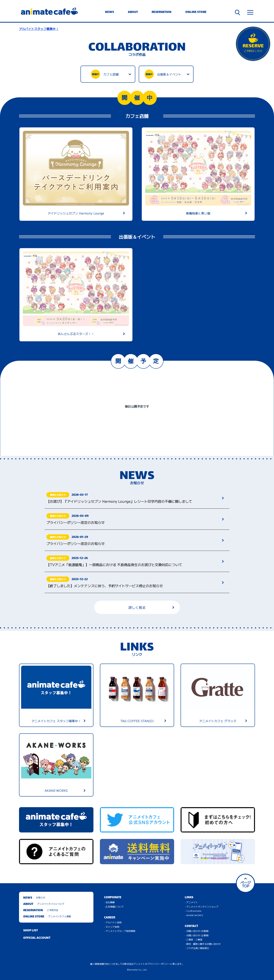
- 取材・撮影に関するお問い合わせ (203, 944)
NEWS (110, 12)
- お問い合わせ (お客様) (197, 931)
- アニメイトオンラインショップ (202, 907)
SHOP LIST (31, 931)
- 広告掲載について (114, 907)
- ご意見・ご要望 (194, 939)
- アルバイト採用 (113, 922)
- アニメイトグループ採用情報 (120, 931)
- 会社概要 (109, 902)
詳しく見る (151, 607)
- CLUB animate (193, 911)
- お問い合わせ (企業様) (197, 935)
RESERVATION (162, 12)
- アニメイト (191, 902)
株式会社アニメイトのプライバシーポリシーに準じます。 (154, 964)
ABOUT (133, 12)
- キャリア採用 (112, 927)
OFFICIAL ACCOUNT (37, 938)
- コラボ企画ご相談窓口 (197, 948)
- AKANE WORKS (194, 915)
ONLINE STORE (196, 12)
